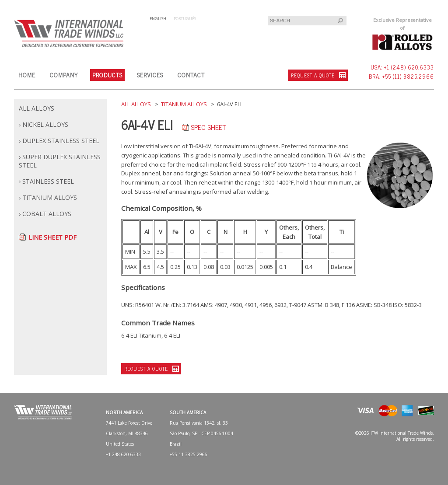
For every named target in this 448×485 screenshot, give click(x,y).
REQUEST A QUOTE (313, 75)
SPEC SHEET (208, 127)
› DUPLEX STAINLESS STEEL (59, 141)
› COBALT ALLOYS (45, 214)
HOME (27, 75)
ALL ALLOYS (37, 108)
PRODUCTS (107, 75)
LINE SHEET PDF (52, 237)
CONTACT (191, 75)
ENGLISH (158, 19)
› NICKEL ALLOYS (44, 124)
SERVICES (150, 75)
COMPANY (64, 75)
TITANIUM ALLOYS (184, 104)
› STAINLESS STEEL (46, 181)
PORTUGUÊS (185, 19)
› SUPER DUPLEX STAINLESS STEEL (60, 161)
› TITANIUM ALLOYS (48, 197)
